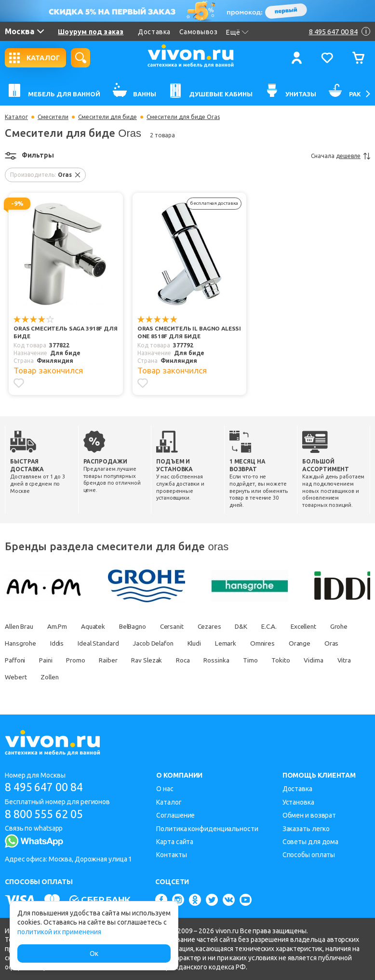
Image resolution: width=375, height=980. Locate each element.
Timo (332, 660)
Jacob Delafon (194, 643)
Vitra (81, 677)
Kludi (238, 643)
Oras (50, 660)
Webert (114, 677)
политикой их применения (59, 932)
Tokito (14, 677)
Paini (115, 660)
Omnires (310, 643)
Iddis (93, 643)
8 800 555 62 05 (47, 814)
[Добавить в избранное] (19, 383)
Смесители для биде (107, 117)
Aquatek (99, 626)
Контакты (171, 855)
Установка (298, 802)
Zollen (150, 677)
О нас (165, 789)
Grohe (14, 643)
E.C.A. (288, 626)
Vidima (48, 677)
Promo (147, 660)
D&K (258, 626)
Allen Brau (20, 626)
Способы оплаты (309, 855)
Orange (16, 660)
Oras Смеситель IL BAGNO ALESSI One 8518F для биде (190, 333)
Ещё (237, 32)
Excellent (326, 626)
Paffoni (83, 660)
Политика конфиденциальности (207, 829)
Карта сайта (175, 842)
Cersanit (183, 626)
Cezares (223, 626)
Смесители (53, 117)
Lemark (272, 643)
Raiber (181, 660)
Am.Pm (61, 626)
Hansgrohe (55, 643)
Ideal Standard (136, 643)
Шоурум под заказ (91, 32)
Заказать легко (306, 829)
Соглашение (175, 815)
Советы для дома (311, 842)
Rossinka (296, 660)
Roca (261, 660)
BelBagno (141, 626)
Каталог (16, 117)
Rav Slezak (222, 660)
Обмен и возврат (309, 815)
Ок (94, 954)
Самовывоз (199, 32)
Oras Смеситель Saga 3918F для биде (66, 333)
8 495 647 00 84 (47, 787)
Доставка (154, 32)
